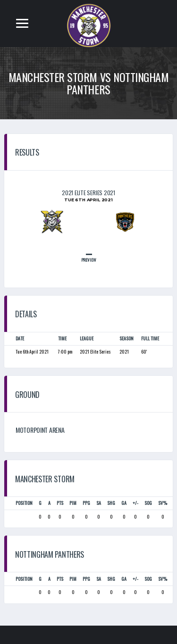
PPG (86, 503)
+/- (135, 503)
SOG (148, 503)
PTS (60, 503)
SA (99, 503)
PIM (73, 503)
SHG (111, 503)
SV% (163, 503)
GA (124, 503)
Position (24, 503)
